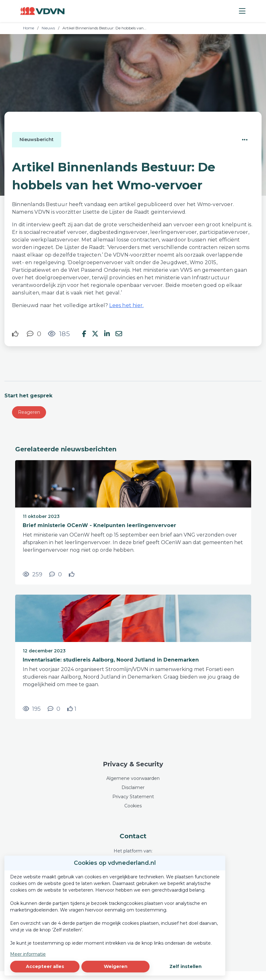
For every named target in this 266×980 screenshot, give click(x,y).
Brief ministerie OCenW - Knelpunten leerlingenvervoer (99, 525)
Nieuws (48, 28)
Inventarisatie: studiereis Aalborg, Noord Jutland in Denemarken (111, 660)
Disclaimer (133, 787)
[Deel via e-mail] (119, 334)
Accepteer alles (45, 966)
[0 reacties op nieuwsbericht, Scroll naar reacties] (34, 334)
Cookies (133, 806)
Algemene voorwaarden (133, 778)
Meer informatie (28, 954)
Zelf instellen (186, 966)
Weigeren (116, 966)
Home (29, 28)
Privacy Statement (133, 797)
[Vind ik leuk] (16, 334)
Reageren (29, 412)
